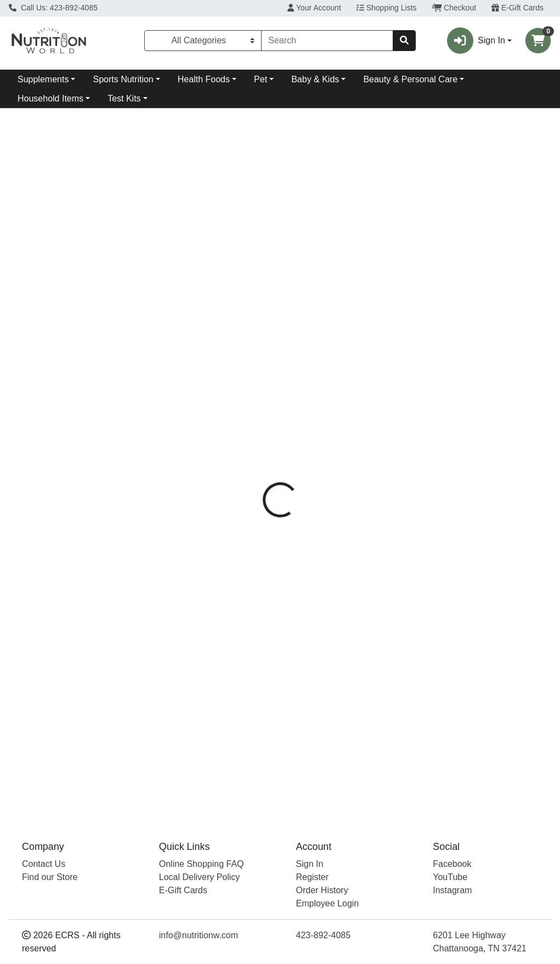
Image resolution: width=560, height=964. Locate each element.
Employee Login (328, 903)
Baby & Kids (315, 79)
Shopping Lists (387, 8)
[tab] (263, 249)
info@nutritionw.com (199, 935)
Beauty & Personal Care (410, 79)
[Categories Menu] (203, 41)
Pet (261, 79)
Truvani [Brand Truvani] (357, 313)
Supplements (43, 79)
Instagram (452, 890)
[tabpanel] (397, 491)
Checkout (454, 8)
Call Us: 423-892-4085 (53, 8)
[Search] (327, 41)
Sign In (310, 864)
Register (313, 877)
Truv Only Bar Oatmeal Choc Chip (342, 771)
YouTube (450, 877)
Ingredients (315, 249)
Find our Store (50, 877)
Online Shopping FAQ (202, 864)
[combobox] (327, 41)
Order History (322, 890)
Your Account (314, 8)
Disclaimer (374, 249)
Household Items (50, 98)
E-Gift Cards (517, 8)
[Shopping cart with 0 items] (538, 41)
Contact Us (44, 864)
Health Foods (204, 79)
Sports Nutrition (123, 79)
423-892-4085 (324, 935)
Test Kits (124, 98)
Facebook (452, 864)
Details (263, 249)
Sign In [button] (476, 41)
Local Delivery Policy (200, 877)
